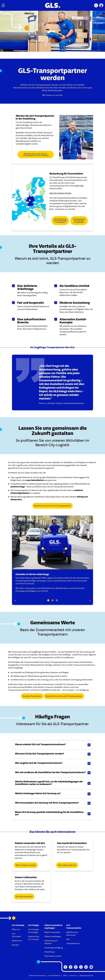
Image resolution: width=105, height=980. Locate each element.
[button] (52, 745)
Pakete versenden (52, 932)
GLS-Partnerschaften (74, 927)
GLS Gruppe (34, 925)
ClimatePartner (73, 943)
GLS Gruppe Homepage (34, 931)
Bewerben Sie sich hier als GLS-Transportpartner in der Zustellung (36, 155)
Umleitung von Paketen (51, 942)
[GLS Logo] (52, 5)
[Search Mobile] (96, 5)
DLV (68, 939)
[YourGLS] (101, 5)
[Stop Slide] (90, 521)
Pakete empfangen (53, 936)
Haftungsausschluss (86, 975)
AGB (65, 975)
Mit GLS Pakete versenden (26, 865)
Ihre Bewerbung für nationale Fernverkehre (79, 221)
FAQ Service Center (53, 956)
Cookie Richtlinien (54, 975)
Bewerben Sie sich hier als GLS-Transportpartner (53, 506)
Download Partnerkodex (32, 696)
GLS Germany (18, 925)
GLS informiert (16, 935)
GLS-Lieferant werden (24, 896)
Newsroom (17, 941)
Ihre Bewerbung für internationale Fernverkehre (60, 221)
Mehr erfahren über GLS (67, 865)
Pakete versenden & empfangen (53, 927)
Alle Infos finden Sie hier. (61, 193)
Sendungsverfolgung (54, 948)
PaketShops (50, 952)
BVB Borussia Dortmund (72, 934)
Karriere (15, 945)
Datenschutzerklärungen (37, 975)
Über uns (16, 929)
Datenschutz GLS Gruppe (34, 938)
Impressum (73, 975)
